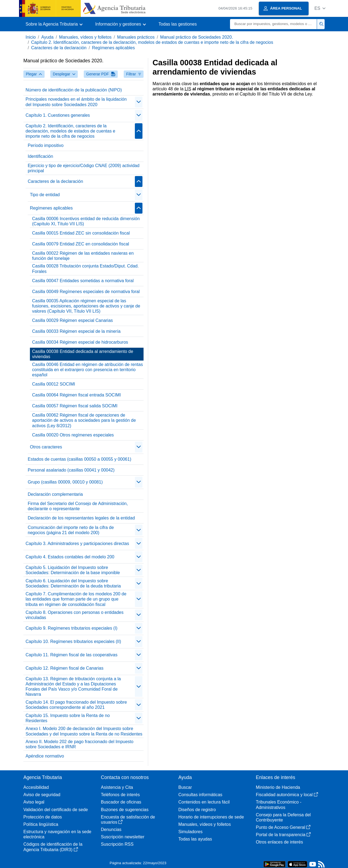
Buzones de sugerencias (125, 810)
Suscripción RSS (117, 844)
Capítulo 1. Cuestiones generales (58, 115)
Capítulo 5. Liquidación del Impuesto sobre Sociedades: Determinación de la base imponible (73, 570)
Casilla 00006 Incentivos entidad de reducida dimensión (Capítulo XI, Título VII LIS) (86, 221)
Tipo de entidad (45, 195)
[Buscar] (274, 24)
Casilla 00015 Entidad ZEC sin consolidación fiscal (81, 233)
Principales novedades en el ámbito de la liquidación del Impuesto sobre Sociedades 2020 (76, 102)
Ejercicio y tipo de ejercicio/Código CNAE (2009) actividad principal (84, 168)
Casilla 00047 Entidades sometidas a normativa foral (83, 281)
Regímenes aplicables (114, 48)
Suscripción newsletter (123, 837)
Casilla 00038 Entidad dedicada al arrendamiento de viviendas (83, 354)
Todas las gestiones (178, 24)
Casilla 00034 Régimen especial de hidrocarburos (80, 342)
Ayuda (47, 37)
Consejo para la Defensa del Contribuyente (283, 817)
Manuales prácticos (136, 37)
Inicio (31, 37)
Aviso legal (34, 802)
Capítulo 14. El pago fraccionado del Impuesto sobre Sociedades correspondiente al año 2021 (76, 705)
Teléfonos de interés (120, 795)
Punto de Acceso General (283, 827)
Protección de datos (43, 817)
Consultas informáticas (200, 795)
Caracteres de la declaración (59, 48)
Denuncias (111, 829)
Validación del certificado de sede (56, 810)
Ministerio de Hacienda (278, 787)
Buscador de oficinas (121, 802)
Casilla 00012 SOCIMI (54, 384)
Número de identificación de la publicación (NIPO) (74, 90)
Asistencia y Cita (117, 787)
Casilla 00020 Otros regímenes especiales (73, 435)
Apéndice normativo (45, 756)
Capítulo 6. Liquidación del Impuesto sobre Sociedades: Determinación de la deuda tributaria (73, 583)
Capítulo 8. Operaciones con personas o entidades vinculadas (74, 615)
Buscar (185, 787)
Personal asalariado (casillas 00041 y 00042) (71, 470)
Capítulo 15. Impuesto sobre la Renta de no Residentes (68, 718)
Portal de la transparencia (283, 835)
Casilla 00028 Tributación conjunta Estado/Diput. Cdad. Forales (85, 269)
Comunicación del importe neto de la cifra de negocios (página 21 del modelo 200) (71, 530)
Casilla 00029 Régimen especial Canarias (72, 320)
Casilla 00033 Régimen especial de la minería (76, 331)
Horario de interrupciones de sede (211, 817)
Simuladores (190, 832)
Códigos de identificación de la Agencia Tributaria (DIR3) (53, 847)
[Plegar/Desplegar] (139, 102)
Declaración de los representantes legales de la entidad (81, 518)
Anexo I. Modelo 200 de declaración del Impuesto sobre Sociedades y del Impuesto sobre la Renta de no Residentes (84, 731)
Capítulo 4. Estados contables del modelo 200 (70, 557)
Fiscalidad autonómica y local (287, 795)
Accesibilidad (36, 787)
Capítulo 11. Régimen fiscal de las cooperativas (72, 655)
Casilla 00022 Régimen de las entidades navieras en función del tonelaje (83, 256)
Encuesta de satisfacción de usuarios (128, 820)
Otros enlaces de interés (279, 842)
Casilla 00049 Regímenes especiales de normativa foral (86, 292)
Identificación (40, 156)
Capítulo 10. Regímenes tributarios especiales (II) (73, 641)
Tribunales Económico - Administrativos (279, 805)
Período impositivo (46, 145)
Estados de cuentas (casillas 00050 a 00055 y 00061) (80, 459)
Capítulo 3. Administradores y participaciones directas (77, 544)
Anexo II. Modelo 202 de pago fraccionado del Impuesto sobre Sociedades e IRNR (80, 744)
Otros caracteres (46, 447)
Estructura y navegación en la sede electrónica (57, 834)
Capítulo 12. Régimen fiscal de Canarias (64, 668)
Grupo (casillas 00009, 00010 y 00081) (65, 482)
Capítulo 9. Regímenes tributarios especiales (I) (72, 628)
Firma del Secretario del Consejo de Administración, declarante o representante (78, 506)
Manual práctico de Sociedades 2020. (197, 37)
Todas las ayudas (195, 839)
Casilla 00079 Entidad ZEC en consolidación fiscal (81, 244)
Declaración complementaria (55, 494)
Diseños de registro (197, 810)
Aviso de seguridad (42, 795)
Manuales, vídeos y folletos (85, 37)
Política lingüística (41, 824)
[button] (320, 8)
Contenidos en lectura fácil (204, 802)
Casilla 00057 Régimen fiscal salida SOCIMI (75, 406)
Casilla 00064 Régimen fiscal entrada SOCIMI (76, 395)
